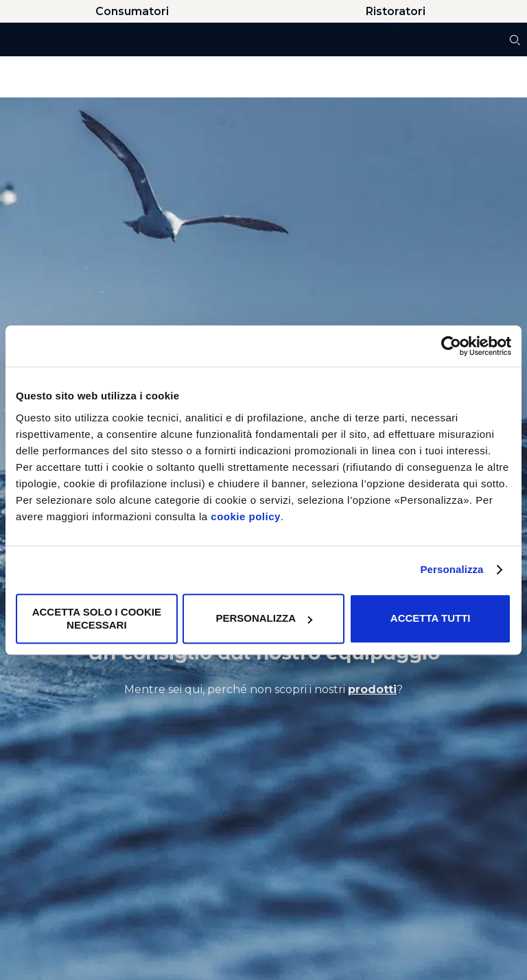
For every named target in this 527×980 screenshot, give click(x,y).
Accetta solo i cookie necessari (97, 619)
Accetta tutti (431, 619)
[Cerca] (515, 40)
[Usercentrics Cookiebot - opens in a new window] (451, 346)
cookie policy (246, 516)
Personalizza (452, 569)
